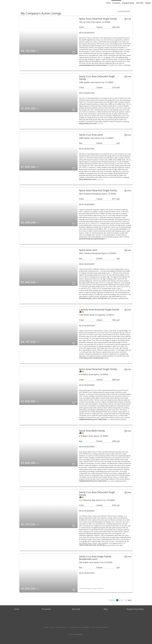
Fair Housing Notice (100, 627)
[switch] (74, 51)
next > (130, 600)
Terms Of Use (49, 627)
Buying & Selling (128, 3)
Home (108, 3)
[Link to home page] (2, 3)
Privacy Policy (62, 627)
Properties (116, 3)
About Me (140, 3)
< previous (112, 600)
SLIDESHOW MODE (124, 11)
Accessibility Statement (80, 627)
